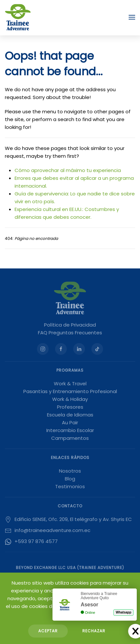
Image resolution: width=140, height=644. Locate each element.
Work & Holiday (70, 399)
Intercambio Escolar (70, 430)
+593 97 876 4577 (36, 541)
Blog (70, 479)
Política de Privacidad (70, 325)
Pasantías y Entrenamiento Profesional (70, 391)
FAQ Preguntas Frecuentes (70, 333)
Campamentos (70, 438)
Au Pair (70, 422)
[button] (132, 17)
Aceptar (48, 631)
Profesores (70, 407)
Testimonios (70, 486)
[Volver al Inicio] (18, 17)
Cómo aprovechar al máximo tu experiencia (68, 170)
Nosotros (70, 471)
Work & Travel (70, 384)
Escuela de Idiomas (70, 415)
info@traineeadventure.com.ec (52, 530)
